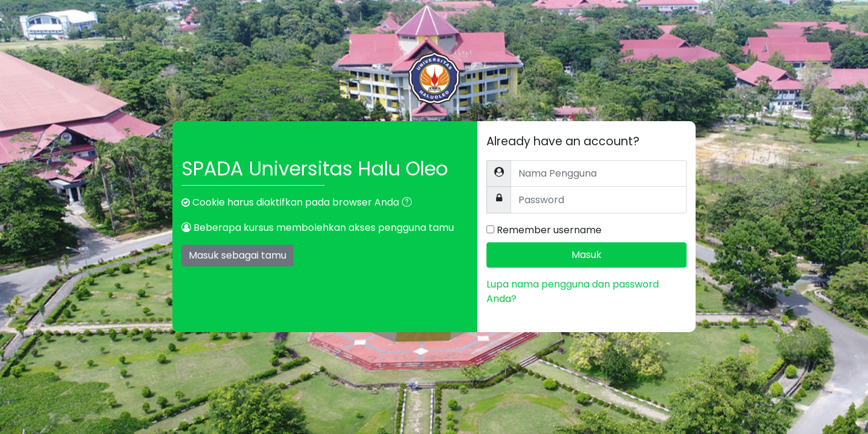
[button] (409, 203)
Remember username (549, 230)
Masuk (587, 255)
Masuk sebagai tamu (237, 255)
